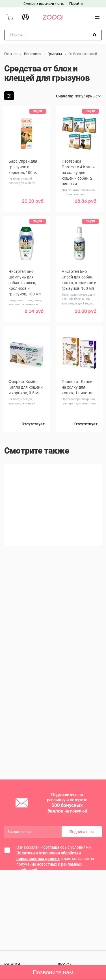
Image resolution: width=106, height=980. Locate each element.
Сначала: (65, 96)
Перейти (76, 4)
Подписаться (82, 832)
